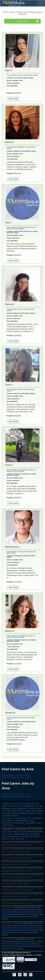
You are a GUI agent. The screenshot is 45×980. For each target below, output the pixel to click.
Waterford (19, 917)
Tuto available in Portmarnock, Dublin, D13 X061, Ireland (21, 552)
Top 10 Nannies (8, 820)
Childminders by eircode (11, 941)
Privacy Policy (24, 804)
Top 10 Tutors (7, 818)
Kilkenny (15, 912)
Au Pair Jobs (13, 806)
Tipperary (5, 917)
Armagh (22, 907)
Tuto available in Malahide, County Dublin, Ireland (21, 148)
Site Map (5, 804)
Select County (28, 21)
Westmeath (27, 917)
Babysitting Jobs (9, 829)
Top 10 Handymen (20, 818)
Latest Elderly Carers (33, 823)
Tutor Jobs (20, 839)
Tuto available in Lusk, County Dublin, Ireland (22, 75)
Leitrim (26, 912)
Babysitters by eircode (26, 939)
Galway (39, 909)
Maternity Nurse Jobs (35, 832)
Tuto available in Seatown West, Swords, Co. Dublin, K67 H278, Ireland (22, 228)
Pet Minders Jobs (13, 836)
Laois (21, 912)
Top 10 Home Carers (10, 811)
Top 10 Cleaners (25, 811)
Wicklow (5, 919)
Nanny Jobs (7, 834)
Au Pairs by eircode (28, 941)
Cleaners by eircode (22, 944)
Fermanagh (31, 909)
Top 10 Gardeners (35, 818)
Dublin (24, 909)
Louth (4, 914)
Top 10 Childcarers (35, 808)
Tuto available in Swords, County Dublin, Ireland (21, 310)
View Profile (13, 99)
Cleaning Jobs (37, 829)
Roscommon (34, 914)
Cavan (33, 907)
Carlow (28, 907)
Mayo (9, 914)
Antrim (16, 907)
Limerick (32, 912)
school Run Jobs (27, 836)
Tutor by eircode (17, 949)
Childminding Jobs (23, 829)
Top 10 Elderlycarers (19, 808)
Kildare (9, 912)
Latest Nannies (19, 823)
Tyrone (12, 917)
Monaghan (20, 914)
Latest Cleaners (8, 825)
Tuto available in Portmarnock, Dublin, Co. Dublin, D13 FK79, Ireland (21, 471)
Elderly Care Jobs (19, 832)
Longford (39, 912)
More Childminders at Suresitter (24, 813)
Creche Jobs (7, 832)
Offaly (27, 914)
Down (19, 909)
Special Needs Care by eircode (20, 946)
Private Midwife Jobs (21, 834)
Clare (38, 907)
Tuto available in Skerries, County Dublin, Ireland (21, 718)
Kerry (4, 912)
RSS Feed (14, 804)
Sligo (41, 914)
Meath (13, 914)
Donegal (14, 909)
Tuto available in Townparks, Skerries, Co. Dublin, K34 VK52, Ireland (21, 637)
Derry (8, 909)
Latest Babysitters (22, 820)
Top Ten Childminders (27, 806)
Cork (4, 909)
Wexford (35, 917)
